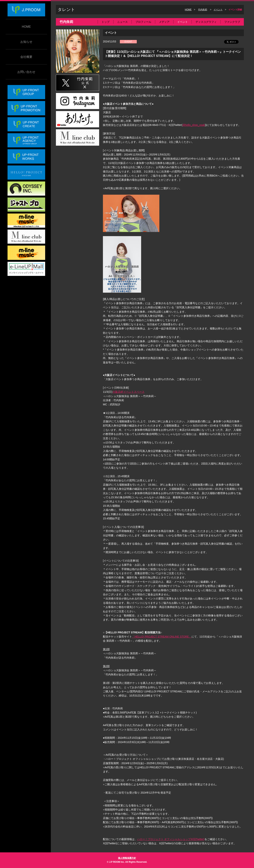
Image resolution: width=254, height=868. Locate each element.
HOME (26, 27)
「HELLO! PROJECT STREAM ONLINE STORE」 (162, 637)
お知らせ (26, 42)
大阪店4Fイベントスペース (129, 392)
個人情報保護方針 (127, 858)
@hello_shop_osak (194, 125)
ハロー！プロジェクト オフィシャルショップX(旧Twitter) (171, 839)
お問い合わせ (26, 72)
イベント (218, 10)
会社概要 (26, 57)
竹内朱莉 (203, 10)
